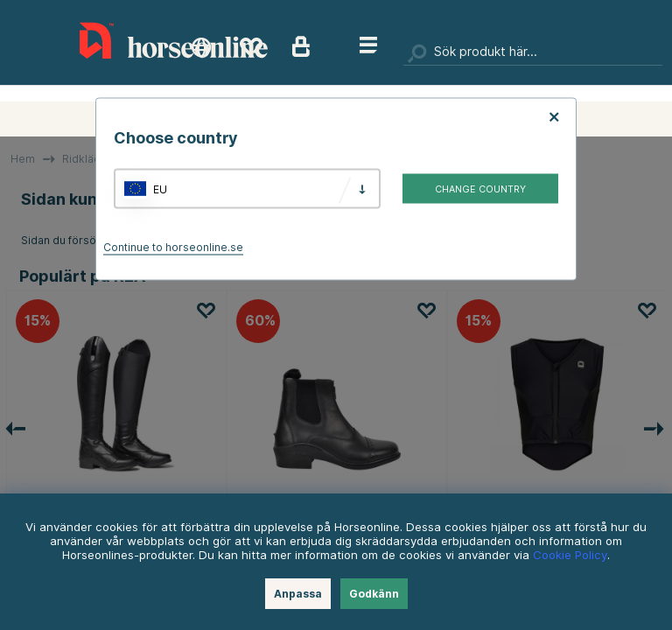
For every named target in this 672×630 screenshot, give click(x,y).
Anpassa (298, 594)
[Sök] (533, 52)
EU (160, 189)
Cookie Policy (570, 555)
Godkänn (374, 594)
